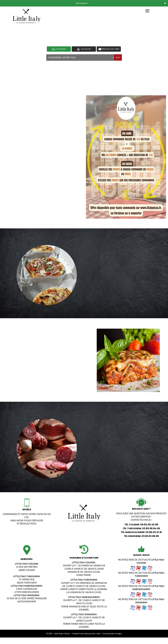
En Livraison (59, 49)
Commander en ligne (112, 634)
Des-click (96, 634)
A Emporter (84, 49)
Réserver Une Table (109, 49)
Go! (118, 58)
